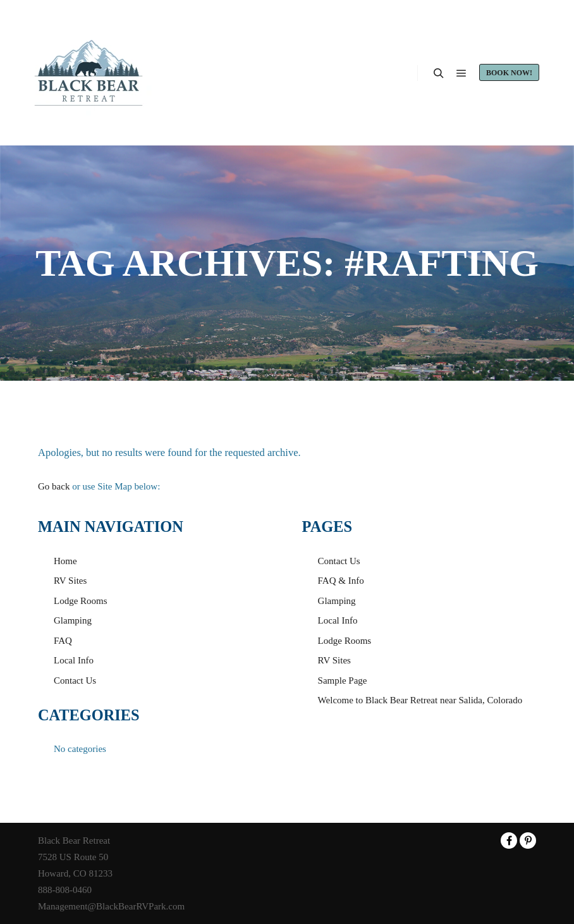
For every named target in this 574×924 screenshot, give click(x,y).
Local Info (74, 660)
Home (65, 561)
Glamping (73, 620)
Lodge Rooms (81, 601)
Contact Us (75, 681)
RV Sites (70, 581)
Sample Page (343, 681)
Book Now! (509, 73)
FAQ (63, 641)
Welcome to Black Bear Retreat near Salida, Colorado (420, 700)
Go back (54, 486)
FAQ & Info (341, 581)
